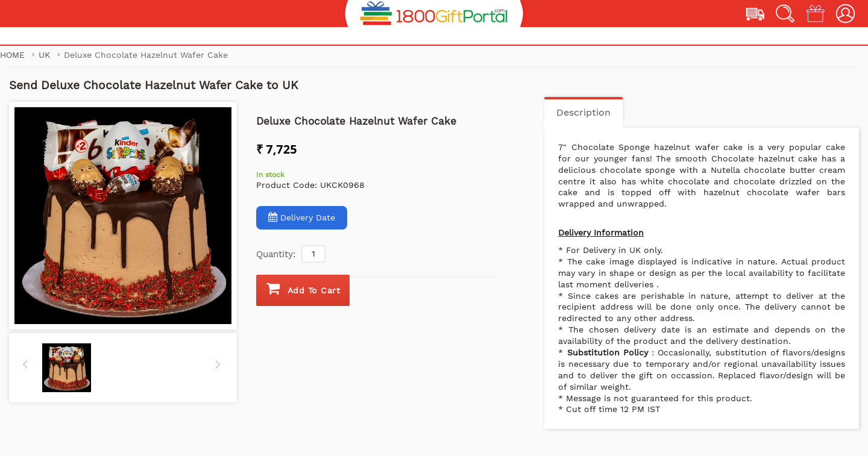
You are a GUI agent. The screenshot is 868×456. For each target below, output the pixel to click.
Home (12, 55)
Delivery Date (302, 217)
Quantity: (276, 254)
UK (46, 55)
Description (583, 112)
